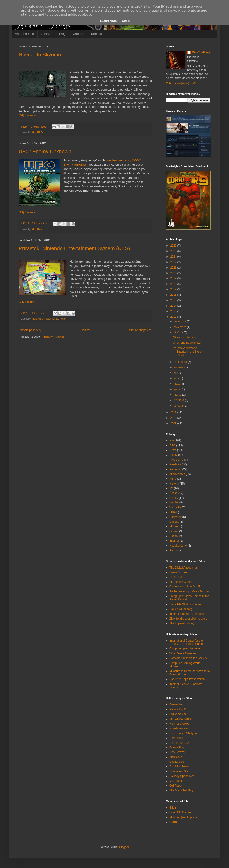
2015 (174, 300)
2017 (174, 289)
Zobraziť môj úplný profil (181, 84)
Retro (40, 229)
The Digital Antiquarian (184, 568)
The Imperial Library (182, 623)
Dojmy (173, 455)
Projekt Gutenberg (181, 609)
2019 (174, 278)
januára (179, 406)
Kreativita (175, 464)
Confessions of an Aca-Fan (186, 587)
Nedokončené (178, 546)
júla (176, 373)
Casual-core (177, 762)
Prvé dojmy (176, 460)
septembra (181, 362)
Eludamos (176, 577)
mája (177, 384)
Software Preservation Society (188, 658)
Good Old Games (180, 812)
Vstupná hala (25, 34)
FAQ (62, 34)
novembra (180, 327)
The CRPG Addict (181, 719)
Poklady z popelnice (182, 776)
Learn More (109, 21)
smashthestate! (179, 728)
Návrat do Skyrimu (40, 55)
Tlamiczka (176, 757)
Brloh (173, 808)
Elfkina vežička (179, 771)
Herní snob (176, 738)
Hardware (38, 319)
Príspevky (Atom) (53, 337)
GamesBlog (177, 748)
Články (174, 498)
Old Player (176, 786)
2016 (174, 295)
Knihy (173, 479)
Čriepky (174, 522)
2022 (174, 262)
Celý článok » (27, 115)
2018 (174, 284)
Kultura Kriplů (178, 709)
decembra (180, 321)
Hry (34, 132)
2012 (174, 317)
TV (171, 488)
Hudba (174, 536)
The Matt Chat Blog (181, 790)
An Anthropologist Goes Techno (189, 591)
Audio (173, 550)
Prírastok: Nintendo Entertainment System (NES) (74, 248)
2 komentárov (40, 313)
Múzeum (175, 526)
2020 (174, 273)
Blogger (124, 847)
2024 (174, 257)
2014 (174, 306)
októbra (179, 332)
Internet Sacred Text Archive (187, 614)
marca (178, 395)
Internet (174, 541)
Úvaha (174, 493)
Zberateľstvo (177, 474)
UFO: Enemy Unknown (45, 151)
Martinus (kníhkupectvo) (184, 817)
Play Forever (177, 752)
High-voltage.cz (179, 743)
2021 (174, 268)
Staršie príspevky (140, 330)
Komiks (174, 503)
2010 (174, 418)
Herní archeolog (179, 724)
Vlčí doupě (176, 781)
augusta (179, 367)
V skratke (175, 507)
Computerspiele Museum (185, 649)
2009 (174, 423)
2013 (174, 311)
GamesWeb (177, 704)
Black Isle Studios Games (185, 604)
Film (172, 512)
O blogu (47, 34)
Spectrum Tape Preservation (187, 679)
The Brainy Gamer (181, 582)
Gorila (173, 822)
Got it (126, 21)
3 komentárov (40, 223)
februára (179, 400)
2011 (174, 412)
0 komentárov (38, 127)
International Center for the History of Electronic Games (187, 642)
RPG (40, 132)
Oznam (174, 531)
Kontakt (97, 34)
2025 (174, 251)
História (49, 319)
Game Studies (178, 572)
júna (177, 378)
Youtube (78, 34)
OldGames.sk (178, 714)
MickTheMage (201, 52)
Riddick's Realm (179, 766)
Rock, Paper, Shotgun (183, 733)
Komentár (175, 469)
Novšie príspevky (30, 330)
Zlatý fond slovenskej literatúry (188, 619)
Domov (85, 330)
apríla (177, 389)
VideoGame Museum (183, 653)
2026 (174, 246)
